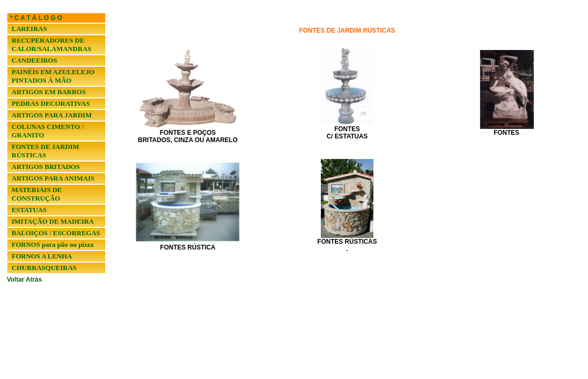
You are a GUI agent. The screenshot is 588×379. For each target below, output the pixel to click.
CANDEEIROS (34, 60)
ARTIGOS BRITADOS (46, 167)
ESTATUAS (29, 210)
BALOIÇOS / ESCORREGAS (56, 233)
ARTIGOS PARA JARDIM (52, 115)
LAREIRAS (29, 29)
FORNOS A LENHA (42, 256)
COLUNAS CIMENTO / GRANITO (48, 131)
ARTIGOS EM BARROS (49, 92)
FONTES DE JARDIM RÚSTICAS (45, 151)
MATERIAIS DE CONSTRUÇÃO (37, 194)
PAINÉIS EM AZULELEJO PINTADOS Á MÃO (53, 76)
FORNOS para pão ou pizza (53, 245)
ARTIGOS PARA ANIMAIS (53, 178)
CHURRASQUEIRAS (44, 268)
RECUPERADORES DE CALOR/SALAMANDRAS (52, 44)
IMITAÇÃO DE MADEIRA (53, 221)
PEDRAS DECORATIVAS (51, 103)
